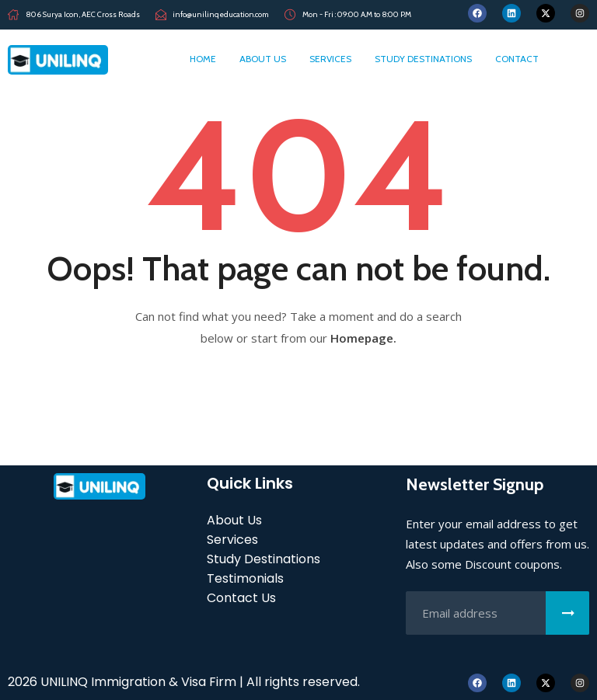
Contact (517, 59)
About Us (263, 59)
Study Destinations (423, 59)
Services (330, 59)
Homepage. (363, 338)
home (203, 59)
